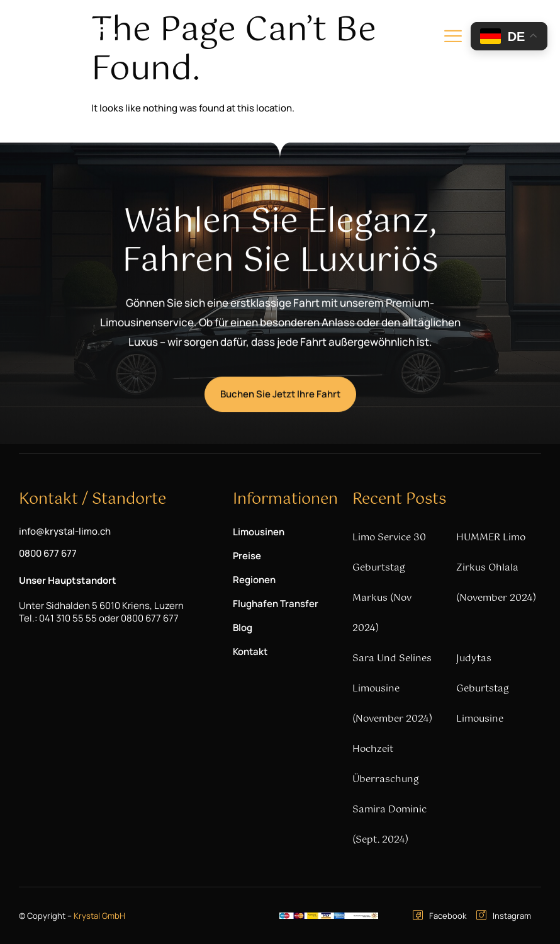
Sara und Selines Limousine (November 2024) (392, 689)
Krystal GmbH (99, 916)
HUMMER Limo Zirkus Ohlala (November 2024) (496, 568)
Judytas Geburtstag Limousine (483, 689)
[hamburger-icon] (453, 38)
